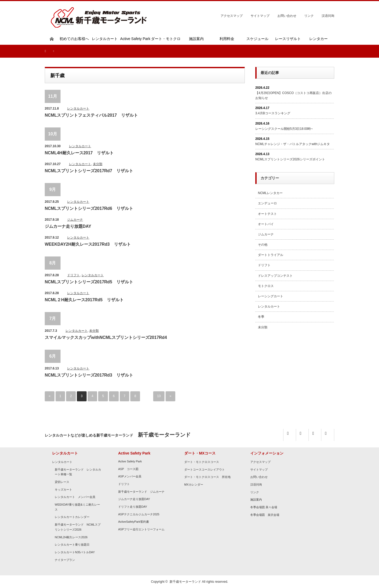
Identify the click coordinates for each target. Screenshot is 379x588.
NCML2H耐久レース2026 (71, 537)
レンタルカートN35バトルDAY (75, 552)
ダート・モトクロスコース (202, 462)
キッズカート (63, 490)
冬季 (261, 317)
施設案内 (256, 500)
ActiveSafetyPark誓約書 (134, 522)
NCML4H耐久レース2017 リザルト (79, 153)
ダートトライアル (271, 255)
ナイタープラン (65, 560)
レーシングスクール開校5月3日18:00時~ (284, 129)
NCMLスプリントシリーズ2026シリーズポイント (290, 159)
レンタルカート (78, 108)
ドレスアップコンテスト (275, 276)
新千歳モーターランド (185, 582)
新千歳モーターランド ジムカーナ (141, 492)
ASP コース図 (128, 469)
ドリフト (73, 275)
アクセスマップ (232, 16)
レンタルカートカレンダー (72, 517)
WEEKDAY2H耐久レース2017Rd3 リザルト (88, 244)
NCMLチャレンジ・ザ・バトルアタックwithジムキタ (293, 144)
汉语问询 (328, 16)
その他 (263, 245)
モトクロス (266, 286)
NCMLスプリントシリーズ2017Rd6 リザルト (89, 208)
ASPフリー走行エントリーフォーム (141, 529)
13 (159, 396)
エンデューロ (267, 203)
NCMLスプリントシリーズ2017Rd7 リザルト (89, 171)
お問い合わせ (287, 16)
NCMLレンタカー (270, 193)
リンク (309, 16)
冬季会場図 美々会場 (264, 507)
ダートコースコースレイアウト (205, 470)
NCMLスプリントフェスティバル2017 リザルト (91, 115)
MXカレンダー (194, 485)
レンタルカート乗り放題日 (72, 545)
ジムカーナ (75, 220)
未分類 (98, 164)
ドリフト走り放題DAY (133, 507)
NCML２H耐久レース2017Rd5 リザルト (84, 300)
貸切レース (62, 482)
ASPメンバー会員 (130, 476)
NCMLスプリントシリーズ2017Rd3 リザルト (89, 375)
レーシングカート (271, 296)
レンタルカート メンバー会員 (75, 497)
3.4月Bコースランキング (273, 113)
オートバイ (266, 224)
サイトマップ (260, 16)
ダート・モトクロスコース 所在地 (207, 477)
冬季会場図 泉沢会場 (265, 515)
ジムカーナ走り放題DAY (68, 226)
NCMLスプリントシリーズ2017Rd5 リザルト (89, 282)
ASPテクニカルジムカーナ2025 (139, 514)
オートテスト (267, 214)
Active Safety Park (130, 461)
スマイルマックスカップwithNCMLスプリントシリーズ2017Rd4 (106, 337)
